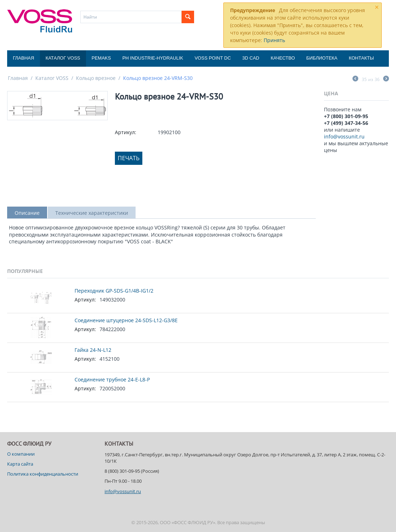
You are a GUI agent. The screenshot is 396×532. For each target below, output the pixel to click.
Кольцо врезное (96, 78)
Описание (27, 213)
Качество (283, 58)
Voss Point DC (213, 58)
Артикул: (126, 132)
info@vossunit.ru (344, 136)
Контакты (361, 58)
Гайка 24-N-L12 (93, 350)
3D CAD (251, 58)
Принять (274, 40)
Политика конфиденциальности (43, 474)
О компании (21, 454)
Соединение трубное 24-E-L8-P (112, 379)
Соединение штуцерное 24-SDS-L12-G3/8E (126, 320)
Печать (129, 158)
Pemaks (101, 58)
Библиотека (322, 58)
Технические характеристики (92, 213)
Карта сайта (20, 464)
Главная (24, 58)
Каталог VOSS (63, 58)
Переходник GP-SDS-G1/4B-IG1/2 (114, 291)
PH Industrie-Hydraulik (153, 58)
